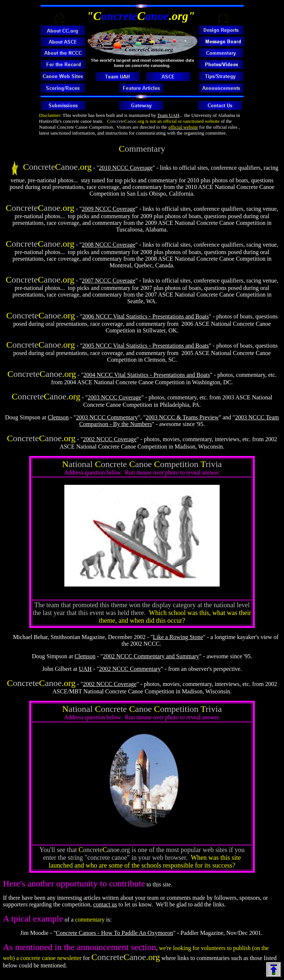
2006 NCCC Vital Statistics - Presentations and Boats (146, 316)
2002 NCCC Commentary (130, 669)
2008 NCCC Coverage (109, 245)
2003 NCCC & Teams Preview (182, 417)
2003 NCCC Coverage (114, 397)
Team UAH (168, 115)
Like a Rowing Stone (178, 637)
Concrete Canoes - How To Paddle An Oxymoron (114, 933)
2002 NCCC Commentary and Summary (151, 656)
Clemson (58, 417)
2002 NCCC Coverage (110, 439)
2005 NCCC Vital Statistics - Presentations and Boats (146, 346)
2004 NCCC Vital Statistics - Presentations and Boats (146, 375)
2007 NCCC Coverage (109, 281)
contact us (105, 904)
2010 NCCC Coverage (126, 168)
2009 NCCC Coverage (109, 209)
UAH (85, 669)
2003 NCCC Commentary (107, 417)
